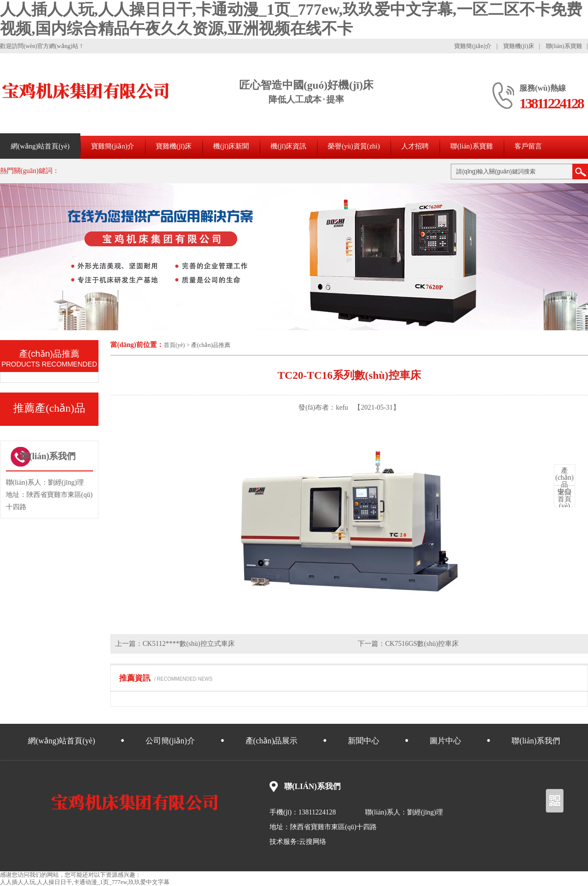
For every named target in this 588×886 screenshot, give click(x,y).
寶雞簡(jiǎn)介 (473, 46)
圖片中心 (445, 741)
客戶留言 (528, 146)
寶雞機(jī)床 (519, 46)
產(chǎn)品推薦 (211, 345)
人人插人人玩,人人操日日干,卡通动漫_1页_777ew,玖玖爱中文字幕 (85, 882)
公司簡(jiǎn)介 (170, 741)
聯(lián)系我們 (536, 741)
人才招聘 (415, 146)
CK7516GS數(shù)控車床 (422, 644)
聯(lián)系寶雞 (564, 46)
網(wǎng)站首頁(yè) (40, 146)
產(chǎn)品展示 (272, 741)
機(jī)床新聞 (231, 146)
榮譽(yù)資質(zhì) (354, 146)
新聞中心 (364, 741)
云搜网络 (313, 842)
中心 (564, 481)
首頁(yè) (174, 345)
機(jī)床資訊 (288, 146)
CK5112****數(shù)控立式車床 (189, 644)
